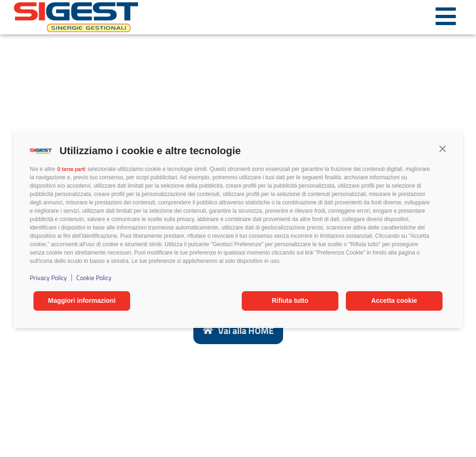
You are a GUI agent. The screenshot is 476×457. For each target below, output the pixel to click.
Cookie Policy (94, 277)
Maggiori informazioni (82, 300)
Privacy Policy (48, 277)
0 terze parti (71, 169)
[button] (443, 149)
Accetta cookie (394, 300)
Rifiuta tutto (290, 300)
